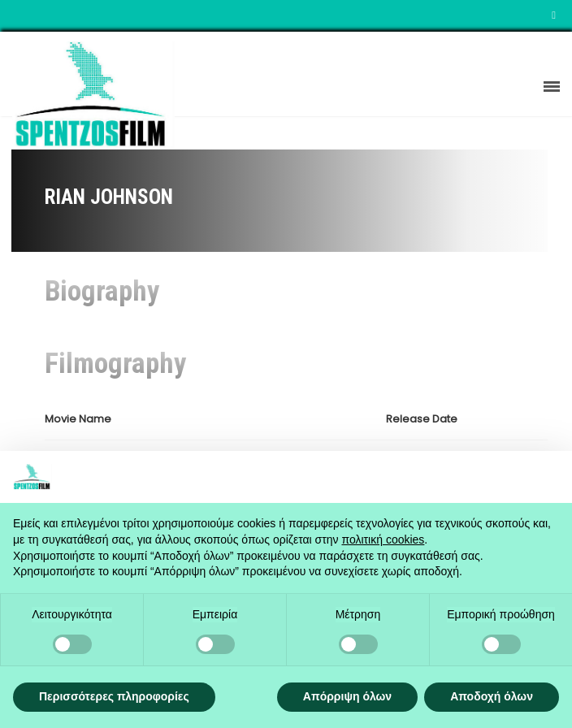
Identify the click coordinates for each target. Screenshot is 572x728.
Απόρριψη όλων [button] (347, 696)
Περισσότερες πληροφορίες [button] (114, 696)
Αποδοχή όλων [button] (492, 696)
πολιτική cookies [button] (383, 539)
